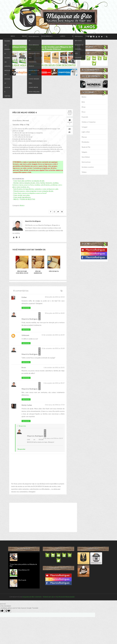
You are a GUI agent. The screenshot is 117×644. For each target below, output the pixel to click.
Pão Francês (22, 580)
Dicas (84, 107)
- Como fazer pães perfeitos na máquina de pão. (29, 181)
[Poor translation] (8, 611)
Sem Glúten (86, 157)
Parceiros (73, 37)
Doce (84, 112)
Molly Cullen (27, 405)
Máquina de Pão (29, 597)
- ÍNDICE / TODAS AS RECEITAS (24, 199)
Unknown (25, 335)
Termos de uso (48, 597)
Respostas (22, 426)
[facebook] (88, 37)
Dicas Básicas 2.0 (24, 570)
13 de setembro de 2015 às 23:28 (53, 348)
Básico (22, 205)
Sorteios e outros (88, 167)
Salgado (84, 152)
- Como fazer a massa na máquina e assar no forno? (30, 193)
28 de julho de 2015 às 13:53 (55, 297)
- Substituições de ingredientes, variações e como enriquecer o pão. (36, 189)
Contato (38, 597)
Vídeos (84, 172)
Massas (84, 137)
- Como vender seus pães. (21, 195)
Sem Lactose (86, 162)
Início (11, 37)
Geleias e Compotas (89, 122)
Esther (24, 297)
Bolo (83, 102)
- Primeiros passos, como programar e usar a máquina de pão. (33, 191)
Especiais (85, 117)
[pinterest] (99, 37)
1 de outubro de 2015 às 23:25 (54, 367)
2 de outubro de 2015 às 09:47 (54, 383)
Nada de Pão (86, 147)
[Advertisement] (43, 92)
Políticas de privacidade (65, 597)
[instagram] (94, 37)
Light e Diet (86, 132)
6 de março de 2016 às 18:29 (53, 438)
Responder (26, 308)
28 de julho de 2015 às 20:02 (55, 313)
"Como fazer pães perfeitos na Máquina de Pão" (23, 565)
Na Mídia (62, 37)
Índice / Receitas (24, 37)
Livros (52, 37)
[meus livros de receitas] (43, 56)
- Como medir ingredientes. (22, 197)
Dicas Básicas (39, 37)
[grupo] (91, 37)
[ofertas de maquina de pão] (43, 72)
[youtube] (96, 37)
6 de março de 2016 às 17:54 (55, 405)
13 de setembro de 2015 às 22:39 (53, 335)
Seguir (85, 37)
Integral (84, 127)
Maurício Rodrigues (30, 319)
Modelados (86, 142)
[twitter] (102, 37)
